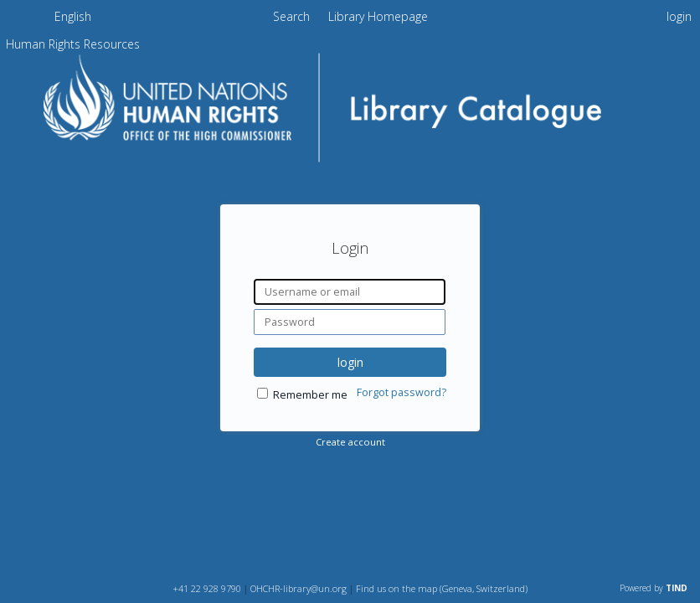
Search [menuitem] (291, 16)
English (73, 16)
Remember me (310, 395)
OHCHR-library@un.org (299, 588)
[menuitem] (73, 19)
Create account (350, 442)
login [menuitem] (679, 16)
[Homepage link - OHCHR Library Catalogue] (350, 165)
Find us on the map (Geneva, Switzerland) (442, 588)
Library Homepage (378, 16)
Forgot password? (401, 392)
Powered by (654, 588)
